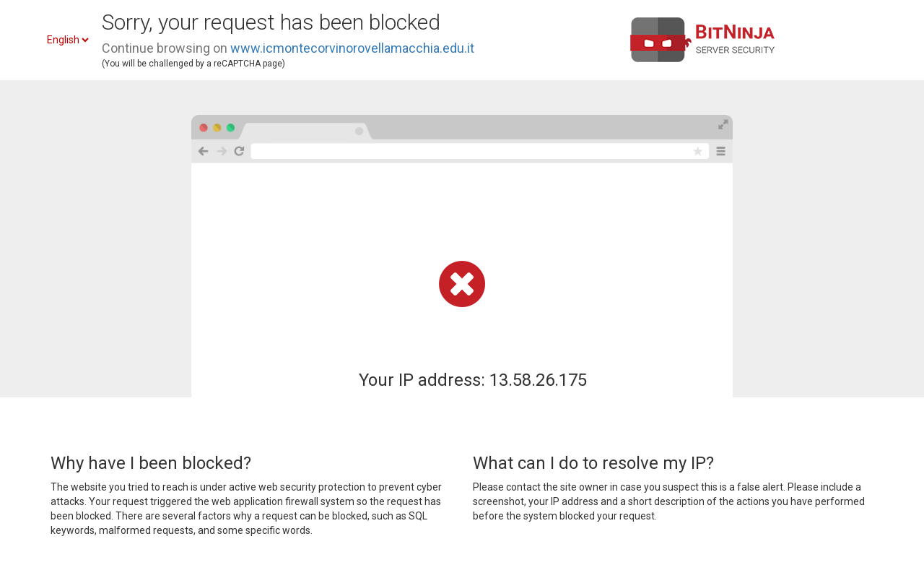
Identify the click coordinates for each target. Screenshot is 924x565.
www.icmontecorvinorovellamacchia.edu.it (352, 48)
